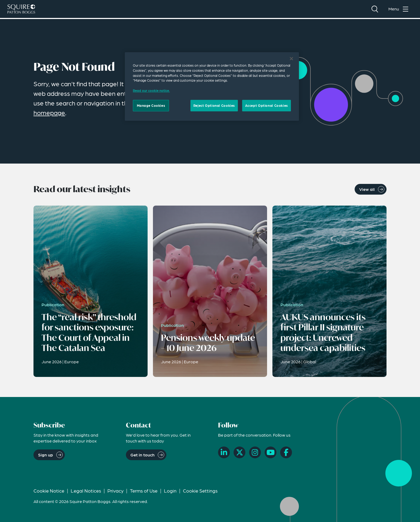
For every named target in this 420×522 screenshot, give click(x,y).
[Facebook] (286, 452)
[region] (212, 86)
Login (170, 491)
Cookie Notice (49, 491)
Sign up (46, 455)
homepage (49, 113)
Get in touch (142, 455)
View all (367, 189)
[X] (239, 452)
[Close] (291, 59)
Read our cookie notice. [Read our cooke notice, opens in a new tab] (151, 90)
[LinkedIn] (224, 452)
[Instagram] (255, 452)
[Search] (375, 10)
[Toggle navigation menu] (400, 10)
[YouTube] (271, 452)
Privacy (115, 491)
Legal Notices (86, 491)
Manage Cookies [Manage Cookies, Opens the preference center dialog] (151, 105)
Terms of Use (144, 491)
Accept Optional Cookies (267, 105)
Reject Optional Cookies (214, 105)
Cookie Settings (200, 491)
